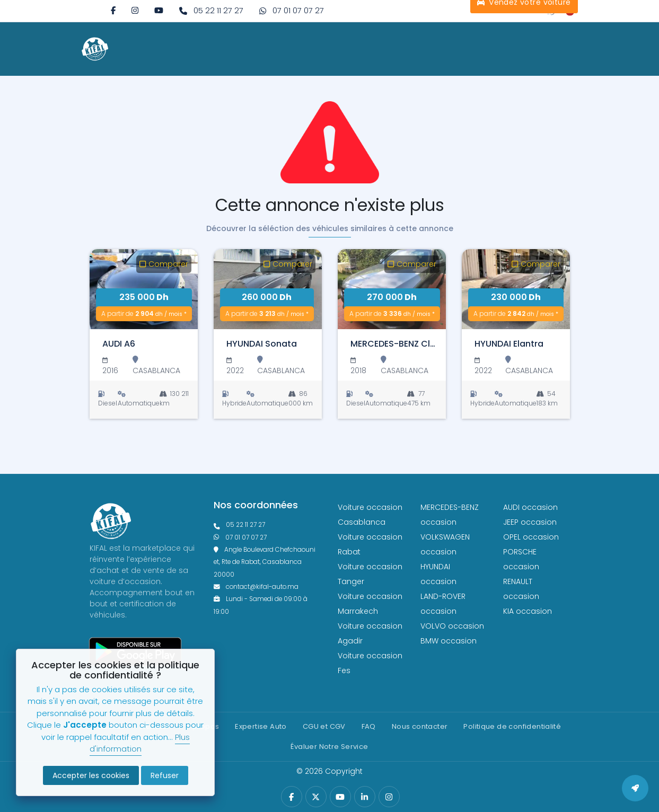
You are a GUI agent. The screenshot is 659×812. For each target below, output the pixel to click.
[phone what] (268, 538)
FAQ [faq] (369, 726)
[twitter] (316, 797)
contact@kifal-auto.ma (256, 587)
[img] (135, 10)
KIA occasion (528, 611)
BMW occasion (449, 641)
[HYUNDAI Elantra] (516, 289)
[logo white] (95, 49)
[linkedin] (364, 797)
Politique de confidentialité (512, 726)
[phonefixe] (268, 525)
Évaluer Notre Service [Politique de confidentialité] (329, 747)
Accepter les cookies (91, 775)
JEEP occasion (530, 522)
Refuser (165, 775)
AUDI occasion (530, 507)
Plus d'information (140, 743)
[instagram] (135, 10)
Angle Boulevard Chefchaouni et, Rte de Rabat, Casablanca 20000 (265, 562)
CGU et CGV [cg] (324, 726)
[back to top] (635, 788)
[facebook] (113, 10)
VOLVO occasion (452, 626)
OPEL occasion (531, 537)
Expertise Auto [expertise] (261, 726)
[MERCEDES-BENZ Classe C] (392, 289)
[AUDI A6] (144, 289)
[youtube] (159, 10)
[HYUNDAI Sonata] (268, 289)
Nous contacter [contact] (420, 726)
